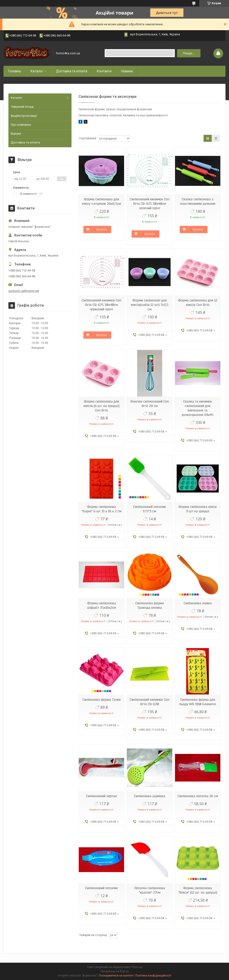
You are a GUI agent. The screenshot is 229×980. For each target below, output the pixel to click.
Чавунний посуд (22, 107)
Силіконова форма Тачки (102, 700)
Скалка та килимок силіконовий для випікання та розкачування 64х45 (198, 408)
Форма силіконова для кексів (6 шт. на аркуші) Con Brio (101, 406)
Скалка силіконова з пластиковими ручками (198, 201)
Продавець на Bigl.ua (115, 971)
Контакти (104, 71)
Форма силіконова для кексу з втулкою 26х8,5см (101, 201)
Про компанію (21, 125)
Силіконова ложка (198, 603)
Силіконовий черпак (101, 796)
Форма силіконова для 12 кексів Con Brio (198, 303)
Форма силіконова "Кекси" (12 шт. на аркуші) (198, 890)
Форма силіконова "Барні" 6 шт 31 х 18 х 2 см (101, 509)
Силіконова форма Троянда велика (150, 605)
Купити (101, 229)
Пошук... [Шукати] (189, 53)
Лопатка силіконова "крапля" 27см (150, 890)
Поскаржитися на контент (116, 976)
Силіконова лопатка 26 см (198, 796)
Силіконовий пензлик (101, 888)
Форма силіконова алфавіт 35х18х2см (101, 605)
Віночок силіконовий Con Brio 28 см (150, 404)
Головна (14, 71)
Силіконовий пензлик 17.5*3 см (150, 509)
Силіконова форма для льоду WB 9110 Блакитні (198, 702)
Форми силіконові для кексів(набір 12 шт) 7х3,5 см (150, 305)
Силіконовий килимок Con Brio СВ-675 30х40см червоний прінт (101, 305)
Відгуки (16, 134)
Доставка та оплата (72, 71)
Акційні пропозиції (24, 116)
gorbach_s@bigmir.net (24, 291)
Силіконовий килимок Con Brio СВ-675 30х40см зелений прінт (150, 204)
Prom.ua (137, 967)
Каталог (37, 71)
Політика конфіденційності (153, 976)
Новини (127, 71)
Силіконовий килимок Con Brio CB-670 (150, 702)
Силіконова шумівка (150, 796)
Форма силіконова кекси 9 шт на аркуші (198, 509)
